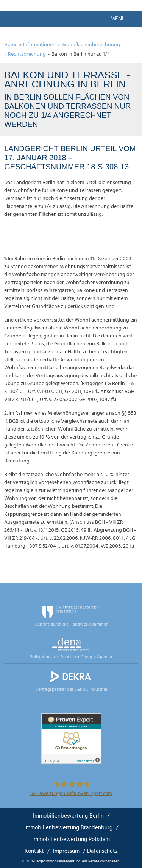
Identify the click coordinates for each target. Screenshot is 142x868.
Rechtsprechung (27, 54)
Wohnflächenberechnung (91, 45)
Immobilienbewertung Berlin (68, 816)
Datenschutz (102, 851)
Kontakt (34, 851)
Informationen (39, 45)
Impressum (66, 851)
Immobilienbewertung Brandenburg (68, 828)
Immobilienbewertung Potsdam (71, 840)
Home (11, 45)
